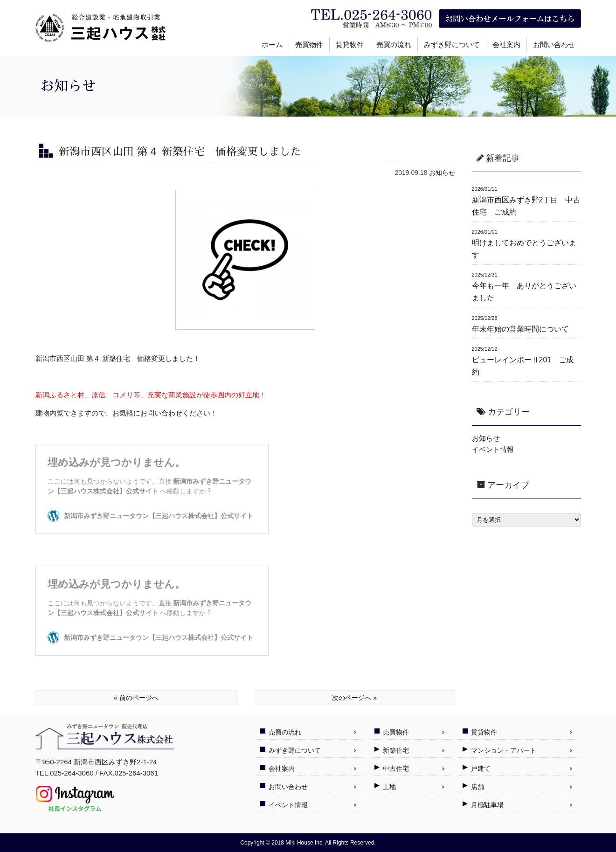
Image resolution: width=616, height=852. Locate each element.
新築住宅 (396, 750)
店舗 (478, 787)
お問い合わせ (554, 45)
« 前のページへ (136, 698)
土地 (389, 787)
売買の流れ (394, 45)
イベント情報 (493, 449)
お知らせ (442, 173)
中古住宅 (396, 769)
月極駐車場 (487, 805)
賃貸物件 (350, 45)
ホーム (272, 45)
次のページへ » (354, 698)
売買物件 (309, 45)
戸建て (481, 769)
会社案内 (506, 45)
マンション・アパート (504, 750)
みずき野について (452, 45)
